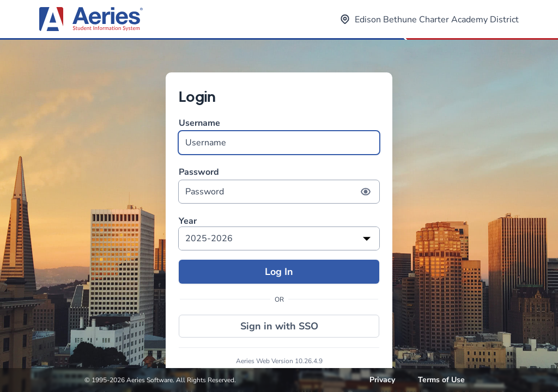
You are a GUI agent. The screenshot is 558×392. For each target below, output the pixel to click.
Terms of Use (441, 380)
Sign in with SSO (279, 326)
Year (188, 221)
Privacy (382, 380)
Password (279, 185)
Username (279, 136)
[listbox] (279, 238)
